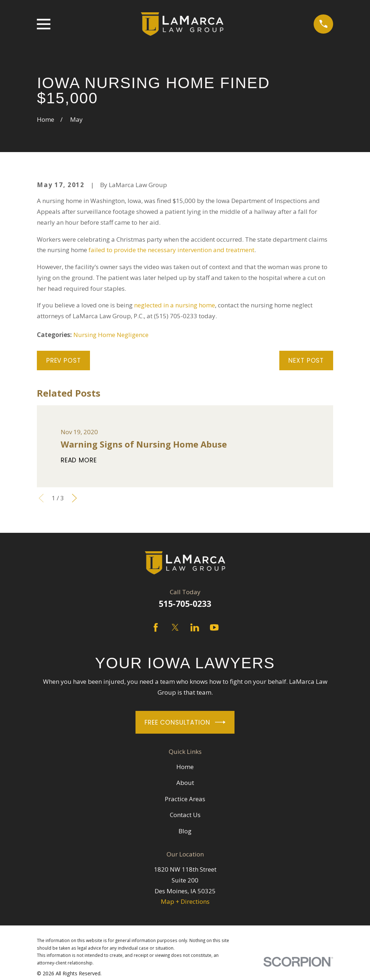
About (185, 783)
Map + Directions (185, 901)
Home (185, 767)
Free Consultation (185, 722)
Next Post (306, 361)
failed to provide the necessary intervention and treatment (171, 250)
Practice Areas (185, 799)
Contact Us (185, 815)
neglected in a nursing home (175, 305)
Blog (185, 831)
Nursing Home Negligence (111, 335)
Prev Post (64, 361)
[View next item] (74, 498)
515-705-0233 (185, 604)
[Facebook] (156, 627)
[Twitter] (175, 627)
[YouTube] (214, 627)
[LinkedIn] (195, 627)
